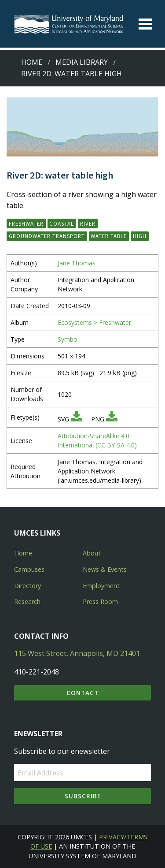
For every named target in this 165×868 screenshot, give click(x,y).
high (140, 236)
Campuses (29, 569)
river (88, 224)
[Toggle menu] (145, 24)
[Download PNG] (112, 419)
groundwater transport (47, 236)
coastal (62, 224)
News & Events (105, 569)
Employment (101, 586)
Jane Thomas (77, 263)
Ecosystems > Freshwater (94, 322)
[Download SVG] (77, 419)
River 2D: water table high (71, 74)
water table (109, 236)
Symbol (68, 339)
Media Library (82, 62)
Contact (82, 693)
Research (27, 602)
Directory (27, 586)
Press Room (100, 602)
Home (32, 62)
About (92, 553)
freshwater (26, 224)
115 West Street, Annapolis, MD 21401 (77, 653)
